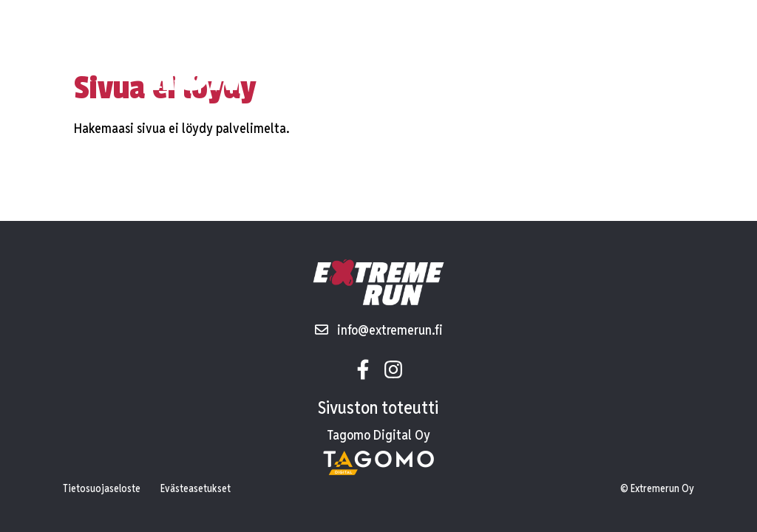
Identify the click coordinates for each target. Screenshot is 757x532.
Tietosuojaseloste (102, 488)
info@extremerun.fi (379, 330)
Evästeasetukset (196, 488)
